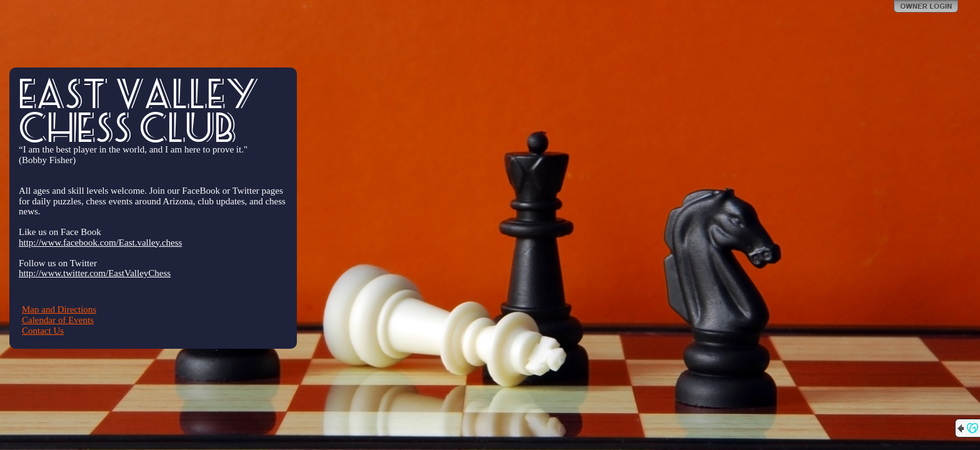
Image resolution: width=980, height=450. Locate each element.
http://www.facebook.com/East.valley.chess (100, 242)
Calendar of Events (58, 320)
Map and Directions (59, 309)
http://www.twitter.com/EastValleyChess (95, 273)
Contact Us (43, 331)
